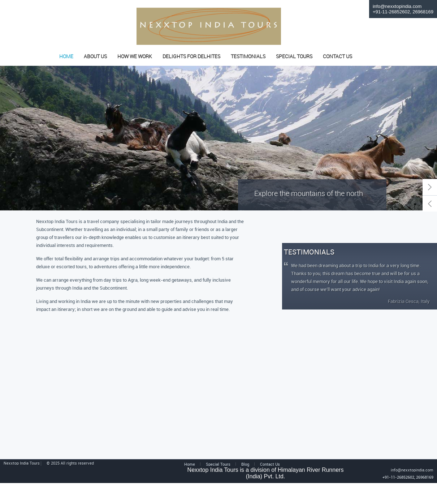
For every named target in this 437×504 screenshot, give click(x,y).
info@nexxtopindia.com (397, 6)
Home (190, 465)
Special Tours (218, 465)
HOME (66, 57)
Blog (245, 465)
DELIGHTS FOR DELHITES (191, 57)
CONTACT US (338, 57)
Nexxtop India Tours (22, 464)
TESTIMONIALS (248, 57)
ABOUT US (95, 57)
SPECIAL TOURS (294, 57)
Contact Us (270, 465)
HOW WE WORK (135, 57)
